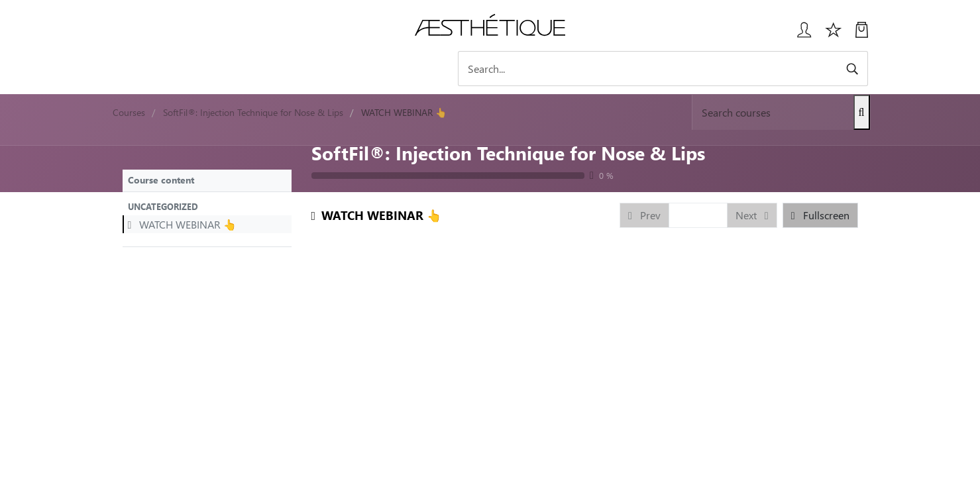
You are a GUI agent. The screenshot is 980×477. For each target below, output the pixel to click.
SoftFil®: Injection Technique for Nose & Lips (508, 152)
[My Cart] (862, 35)
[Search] (752, 69)
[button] (207, 206)
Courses (129, 112)
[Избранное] (834, 35)
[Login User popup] (799, 35)
